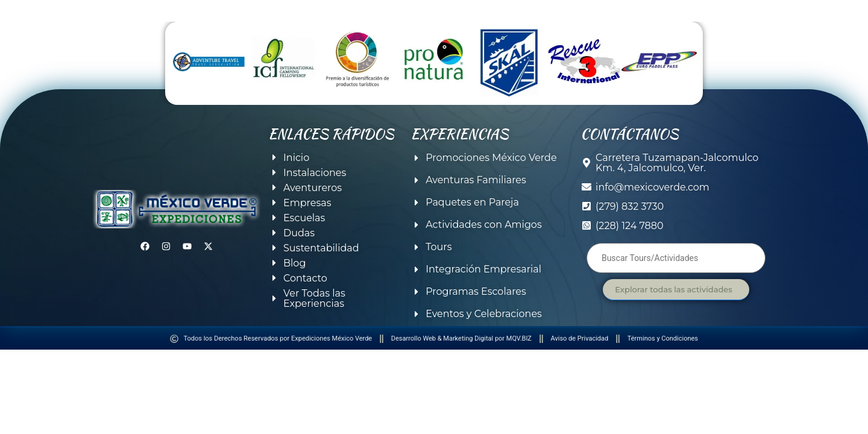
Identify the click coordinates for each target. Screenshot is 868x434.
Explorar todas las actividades (673, 289)
